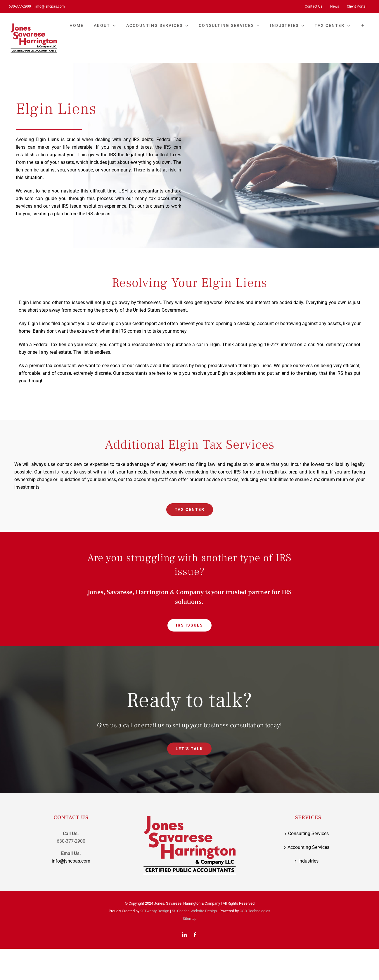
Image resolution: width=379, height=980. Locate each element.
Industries (308, 861)
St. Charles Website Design (194, 911)
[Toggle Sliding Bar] (363, 25)
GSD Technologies (255, 911)
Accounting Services (308, 847)
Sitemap (189, 919)
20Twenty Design (155, 911)
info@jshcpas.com (50, 6)
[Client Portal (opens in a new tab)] (357, 6)
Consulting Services (308, 834)
